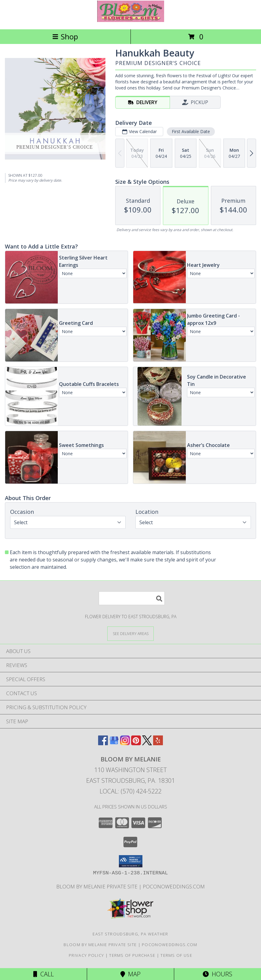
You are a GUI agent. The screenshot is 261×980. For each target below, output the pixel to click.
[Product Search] (132, 598)
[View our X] (147, 743)
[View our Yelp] (158, 743)
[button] (131, 861)
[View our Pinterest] (136, 743)
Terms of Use (176, 955)
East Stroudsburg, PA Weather (130, 934)
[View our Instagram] (125, 743)
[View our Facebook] (103, 743)
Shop (65, 36)
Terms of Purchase (132, 955)
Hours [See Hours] (217, 974)
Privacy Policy (86, 955)
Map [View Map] (130, 974)
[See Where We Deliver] (130, 633)
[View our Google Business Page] (114, 743)
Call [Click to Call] (44, 974)
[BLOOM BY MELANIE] (131, 20)
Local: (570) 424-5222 (130, 791)
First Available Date (191, 131)
